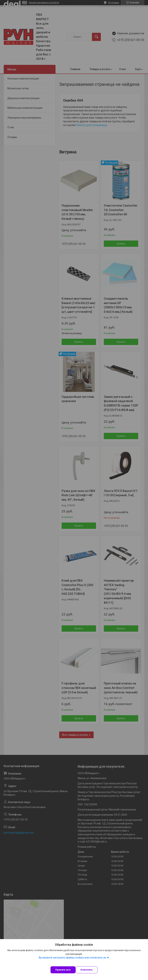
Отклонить (86, 970)
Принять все (63, 970)
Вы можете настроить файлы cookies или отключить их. (73, 958)
